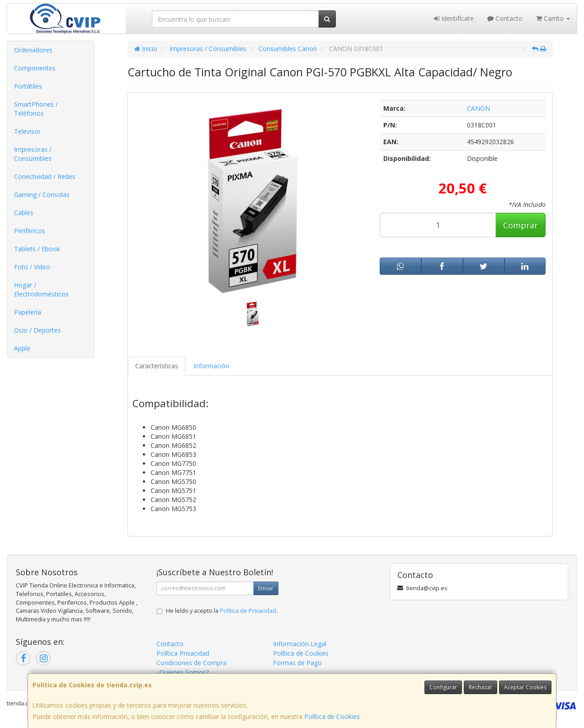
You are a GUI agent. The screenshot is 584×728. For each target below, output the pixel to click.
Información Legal (300, 644)
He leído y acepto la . (222, 611)
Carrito (553, 18)
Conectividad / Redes (45, 176)
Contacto (505, 18)
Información (211, 366)
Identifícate (454, 18)
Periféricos (30, 231)
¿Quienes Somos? (183, 672)
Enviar (266, 588)
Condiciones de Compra (191, 663)
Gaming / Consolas (42, 195)
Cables (24, 213)
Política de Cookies (332, 716)
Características (157, 366)
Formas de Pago (297, 663)
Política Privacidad (183, 653)
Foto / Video (32, 267)
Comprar (520, 225)
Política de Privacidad (248, 611)
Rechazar (480, 687)
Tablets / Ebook (37, 249)
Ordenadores (33, 50)
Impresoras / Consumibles (33, 154)
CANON (478, 108)
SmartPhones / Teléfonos (36, 109)
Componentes (35, 68)
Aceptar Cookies (525, 687)
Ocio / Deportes (38, 330)
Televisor (27, 131)
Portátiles (28, 86)
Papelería (28, 312)
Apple (22, 348)
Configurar (443, 687)
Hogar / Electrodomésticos (41, 289)
